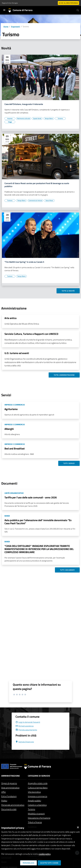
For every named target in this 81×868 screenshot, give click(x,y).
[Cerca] (78, 10)
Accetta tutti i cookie (49, 863)
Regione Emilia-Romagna (10, 3)
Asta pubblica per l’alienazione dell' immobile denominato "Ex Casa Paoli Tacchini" (38, 522)
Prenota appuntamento (26, 730)
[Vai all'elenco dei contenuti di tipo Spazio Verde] (37, 118)
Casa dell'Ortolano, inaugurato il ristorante (24, 104)
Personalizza (28, 863)
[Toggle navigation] (4, 10)
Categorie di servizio (39, 776)
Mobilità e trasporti (36, 814)
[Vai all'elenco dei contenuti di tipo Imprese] (10, 118)
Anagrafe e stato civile (38, 783)
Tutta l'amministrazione (64, 375)
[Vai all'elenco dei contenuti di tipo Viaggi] (10, 122)
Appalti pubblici (34, 801)
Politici (4, 801)
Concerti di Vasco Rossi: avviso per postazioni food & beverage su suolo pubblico (37, 185)
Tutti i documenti (67, 570)
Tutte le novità (68, 291)
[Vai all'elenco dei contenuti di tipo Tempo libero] (49, 118)
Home (6, 27)
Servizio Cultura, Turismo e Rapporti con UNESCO (31, 334)
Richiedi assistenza (25, 726)
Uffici (4, 792)
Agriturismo (11, 409)
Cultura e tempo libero (38, 788)
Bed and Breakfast (15, 448)
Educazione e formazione (39, 818)
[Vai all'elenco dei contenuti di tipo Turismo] (60, 118)
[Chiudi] (78, 827)
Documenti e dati (9, 809)
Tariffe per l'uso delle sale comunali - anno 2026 (31, 497)
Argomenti (15, 27)
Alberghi (9, 429)
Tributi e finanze (35, 822)
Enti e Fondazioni (9, 796)
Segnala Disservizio (25, 742)
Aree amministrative (10, 788)
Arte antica (10, 318)
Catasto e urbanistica (37, 805)
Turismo (32, 809)
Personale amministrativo (13, 805)
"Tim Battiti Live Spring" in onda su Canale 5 (24, 262)
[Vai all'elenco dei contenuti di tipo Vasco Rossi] (49, 201)
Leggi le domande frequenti (28, 722)
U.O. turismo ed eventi (17, 353)
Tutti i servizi (69, 463)
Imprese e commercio (38, 796)
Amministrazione (11, 776)
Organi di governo (9, 783)
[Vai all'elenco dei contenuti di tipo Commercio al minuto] (35, 201)
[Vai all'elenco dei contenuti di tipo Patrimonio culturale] (24, 118)
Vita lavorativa (34, 792)
